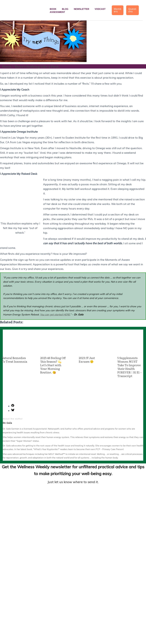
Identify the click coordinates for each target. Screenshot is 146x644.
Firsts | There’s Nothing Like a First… (33, 66)
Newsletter (81, 9)
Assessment (57, 12)
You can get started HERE (55, 315)
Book (53, 9)
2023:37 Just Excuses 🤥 (87, 360)
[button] (118, 10)
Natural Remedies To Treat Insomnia (14, 360)
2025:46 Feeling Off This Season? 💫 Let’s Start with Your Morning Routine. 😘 (53, 365)
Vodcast (100, 9)
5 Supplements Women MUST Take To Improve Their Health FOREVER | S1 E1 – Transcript (130, 367)
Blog (65, 9)
